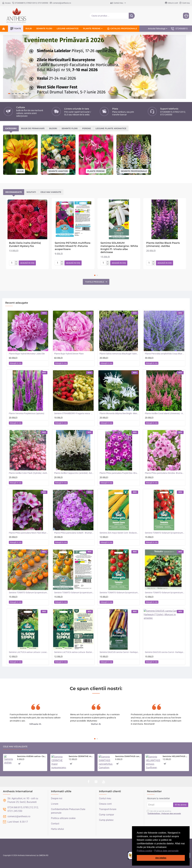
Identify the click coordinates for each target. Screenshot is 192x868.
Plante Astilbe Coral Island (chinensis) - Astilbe (165, 413)
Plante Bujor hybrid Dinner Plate (69, 354)
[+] (16, 262)
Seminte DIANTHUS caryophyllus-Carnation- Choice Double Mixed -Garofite (128, 756)
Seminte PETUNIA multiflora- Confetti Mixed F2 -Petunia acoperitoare (73, 246)
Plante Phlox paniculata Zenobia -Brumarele (165, 473)
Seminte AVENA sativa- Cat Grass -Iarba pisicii (32, 756)
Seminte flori (70, 128)
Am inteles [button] (161, 858)
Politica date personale (166, 851)
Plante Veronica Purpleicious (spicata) (27, 413)
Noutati (31, 192)
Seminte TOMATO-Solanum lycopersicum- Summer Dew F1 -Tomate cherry (165, 593)
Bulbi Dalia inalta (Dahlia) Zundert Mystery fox (25, 244)
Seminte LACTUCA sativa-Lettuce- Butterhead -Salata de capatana (74, 652)
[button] (180, 851)
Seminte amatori (58, 171)
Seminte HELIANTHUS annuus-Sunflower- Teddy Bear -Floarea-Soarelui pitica (175, 756)
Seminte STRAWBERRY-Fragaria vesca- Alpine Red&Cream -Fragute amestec (74, 413)
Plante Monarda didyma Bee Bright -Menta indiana (119, 413)
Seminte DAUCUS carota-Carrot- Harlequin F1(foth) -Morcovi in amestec (119, 652)
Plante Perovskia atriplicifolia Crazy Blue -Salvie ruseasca (165, 354)
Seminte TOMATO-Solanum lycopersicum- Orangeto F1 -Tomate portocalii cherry (28, 593)
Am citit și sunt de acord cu (164, 813)
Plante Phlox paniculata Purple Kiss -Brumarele (119, 473)
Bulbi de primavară (33, 128)
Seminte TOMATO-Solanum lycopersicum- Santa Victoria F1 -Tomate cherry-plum (165, 533)
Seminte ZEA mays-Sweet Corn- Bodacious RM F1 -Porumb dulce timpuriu (119, 533)
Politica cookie (144, 851)
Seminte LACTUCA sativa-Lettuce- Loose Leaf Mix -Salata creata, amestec (28, 652)
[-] (16, 264)
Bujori (53, 128)
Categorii (11, 128)
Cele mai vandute (51, 192)
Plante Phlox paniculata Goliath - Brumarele (74, 533)
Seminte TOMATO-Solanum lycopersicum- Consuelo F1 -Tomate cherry (119, 593)
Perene (87, 128)
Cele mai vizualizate (15, 747)
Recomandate (14, 192)
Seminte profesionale (134, 171)
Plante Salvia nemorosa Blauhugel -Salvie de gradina (119, 354)
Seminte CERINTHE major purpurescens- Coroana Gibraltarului (81, 756)
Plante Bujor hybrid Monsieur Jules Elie (27, 354)
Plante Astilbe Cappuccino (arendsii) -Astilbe (74, 473)
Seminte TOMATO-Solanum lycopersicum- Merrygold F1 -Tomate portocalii (74, 593)
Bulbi (20, 171)
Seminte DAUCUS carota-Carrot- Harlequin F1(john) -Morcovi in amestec (165, 652)
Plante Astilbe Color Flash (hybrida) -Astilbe (28, 473)
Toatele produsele (95, 282)
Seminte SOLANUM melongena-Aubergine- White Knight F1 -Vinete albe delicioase (119, 248)
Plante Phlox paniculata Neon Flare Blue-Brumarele (28, 533)
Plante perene (96, 171)
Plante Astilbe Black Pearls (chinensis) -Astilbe (163, 244)
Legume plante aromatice (111, 128)
